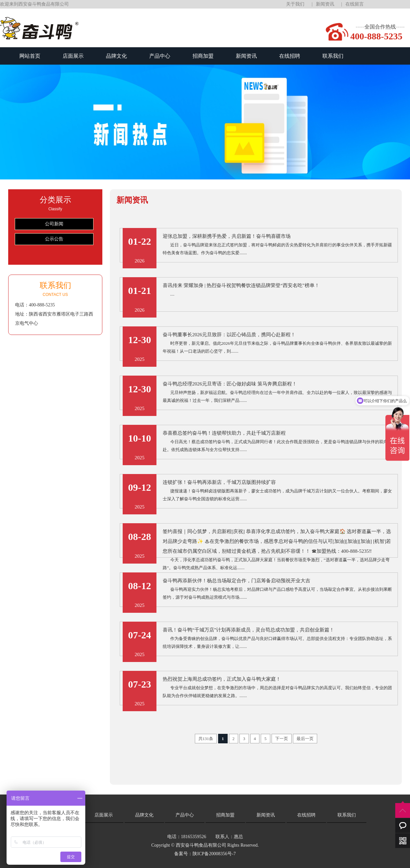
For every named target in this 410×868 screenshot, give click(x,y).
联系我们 (333, 56)
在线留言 (355, 4)
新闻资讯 (325, 4)
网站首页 (30, 56)
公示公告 (54, 239)
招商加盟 (203, 56)
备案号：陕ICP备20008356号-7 (205, 854)
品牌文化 (116, 56)
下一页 (282, 739)
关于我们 (295, 4)
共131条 (206, 739)
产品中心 (160, 56)
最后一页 (305, 739)
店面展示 (73, 56)
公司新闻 (54, 224)
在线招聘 (290, 56)
